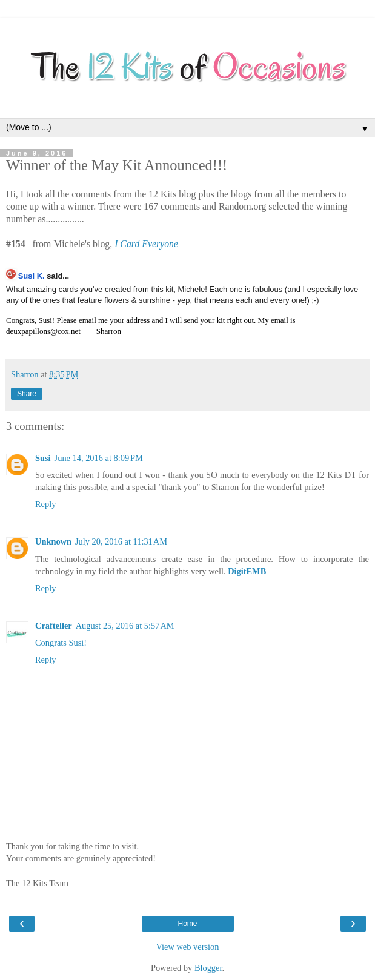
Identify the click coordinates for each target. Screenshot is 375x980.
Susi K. (32, 276)
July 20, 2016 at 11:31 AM (121, 541)
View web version (188, 947)
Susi (43, 458)
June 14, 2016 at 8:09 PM (99, 458)
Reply (45, 504)
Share (27, 394)
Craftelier (54, 626)
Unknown (53, 541)
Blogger (208, 968)
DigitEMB (247, 571)
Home (187, 924)
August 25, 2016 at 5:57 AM (125, 626)
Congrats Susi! (61, 643)
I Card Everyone (146, 244)
